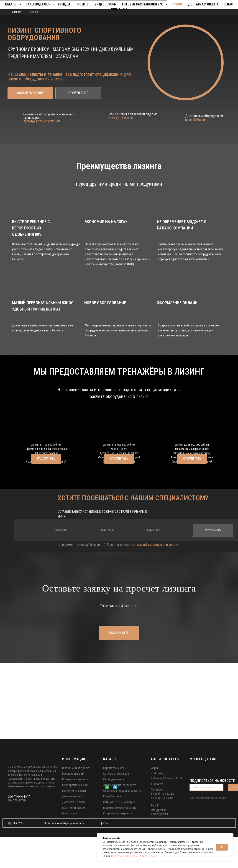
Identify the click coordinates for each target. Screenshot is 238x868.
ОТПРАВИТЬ (213, 561)
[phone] (122, 562)
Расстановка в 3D (73, 805)
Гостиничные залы (74, 822)
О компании (70, 844)
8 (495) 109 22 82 (163, 825)
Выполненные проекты (77, 799)
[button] (30, 93)
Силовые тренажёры (116, 805)
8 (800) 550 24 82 (162, 829)
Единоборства (112, 827)
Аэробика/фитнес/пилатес (120, 816)
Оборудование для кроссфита (122, 822)
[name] (76, 562)
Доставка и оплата (74, 833)
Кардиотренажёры (115, 799)
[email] (168, 562)
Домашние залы (72, 827)
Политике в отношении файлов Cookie (134, 856)
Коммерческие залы (75, 810)
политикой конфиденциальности (156, 576)
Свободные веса (114, 810)
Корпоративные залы (76, 816)
